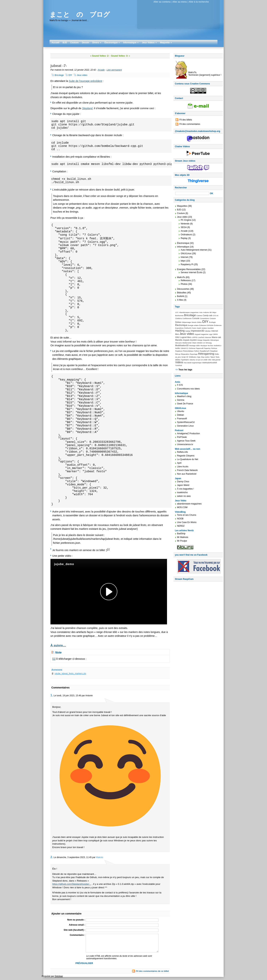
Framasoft (182, 419)
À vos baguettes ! (185, 489)
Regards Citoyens (186, 456)
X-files (180, 300)
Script (184, 357)
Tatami (213, 357)
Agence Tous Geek (186, 441)
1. (52, 695)
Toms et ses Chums (187, 515)
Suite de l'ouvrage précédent (86, 81)
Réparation (185, 354)
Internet (184, 257)
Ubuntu (192, 360)
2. (52, 857)
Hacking (180, 331)
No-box (210, 346)
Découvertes (183, 289)
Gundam (211, 328)
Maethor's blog (184, 396)
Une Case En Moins (187, 522)
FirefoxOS (188, 328)
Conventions (205, 318)
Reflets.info (182, 452)
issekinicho (182, 492)
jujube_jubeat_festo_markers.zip (70, 674)
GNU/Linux (186, 254)
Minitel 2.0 (201, 343)
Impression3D (198, 331)
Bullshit (181, 296)
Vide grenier (216, 360)
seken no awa (184, 496)
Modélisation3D (182, 345)
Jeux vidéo (182, 217)
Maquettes (182, 206)
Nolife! (178, 348)
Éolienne (203, 325)
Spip (199, 357)
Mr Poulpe (182, 541)
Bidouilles (182, 293)
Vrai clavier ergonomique (193, 363)
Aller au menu (179, 2)
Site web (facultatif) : (74, 930)
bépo (183, 261)
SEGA (184, 227)
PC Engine (186, 220)
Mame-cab (216, 337)
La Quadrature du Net (188, 459)
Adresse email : (77, 925)
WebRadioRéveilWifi (210, 363)
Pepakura (179, 351)
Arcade (101, 70)
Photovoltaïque (188, 351)
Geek (199, 328)
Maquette (166, 43)
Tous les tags (185, 370)
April (179, 463)
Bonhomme (179, 316)
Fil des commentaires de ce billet (152, 971)
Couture (74, 43)
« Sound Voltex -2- (100, 56)
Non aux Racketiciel (187, 474)
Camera (199, 316)
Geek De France (185, 404)
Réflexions (186, 280)
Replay (184, 238)
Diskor (199, 322)
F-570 (180, 385)
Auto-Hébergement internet (194, 250)
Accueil (55, 43)
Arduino (206, 312)
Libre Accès (183, 467)
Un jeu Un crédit (201, 360)
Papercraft (200, 348)
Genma (181, 400)
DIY (70, 75)
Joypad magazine (201, 334)
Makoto (100, 857)
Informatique (131, 43)
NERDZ (181, 526)
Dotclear (59, 976)
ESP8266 (210, 325)
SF (187, 357)
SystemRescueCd (186, 422)
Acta (201, 312)
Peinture (214, 348)
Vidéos (179, 362)
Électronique (112, 43)
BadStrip (181, 534)
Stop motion (205, 357)
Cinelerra (178, 318)
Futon (194, 328)
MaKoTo (181, 277)
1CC (177, 312)
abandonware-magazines (189, 504)
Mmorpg (209, 343)
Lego (211, 334)
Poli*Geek (182, 437)
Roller (217, 354)
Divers (97, 43)
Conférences (187, 318)
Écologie (212, 322)
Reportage (194, 354)
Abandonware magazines (189, 312)
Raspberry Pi (187, 264)
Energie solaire (193, 325)
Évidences (218, 325)
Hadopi (188, 331)
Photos (184, 284)
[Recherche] (192, 193)
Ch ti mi (216, 316)
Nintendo (185, 224)
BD (211, 312)
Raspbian (214, 351)
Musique (204, 346)
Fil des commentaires (190, 124)
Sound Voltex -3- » (121, 56)
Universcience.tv (185, 444)
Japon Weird (183, 485)
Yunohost (179, 365)
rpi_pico (178, 357)
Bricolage (59, 75)
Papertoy (207, 348)
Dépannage (186, 322)
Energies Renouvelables (189, 269)
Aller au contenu (162, 2)
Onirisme (192, 348)
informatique (183, 247)
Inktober (208, 331)
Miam (194, 343)
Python (197, 351)
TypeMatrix (185, 360)
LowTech (201, 337)
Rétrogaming (206, 354)
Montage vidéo (195, 346)
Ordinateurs (186, 235)
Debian (178, 322)
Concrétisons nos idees (188, 389)
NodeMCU (218, 346)
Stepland (87, 108)
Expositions (179, 328)
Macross (208, 337)
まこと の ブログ (80, 14)
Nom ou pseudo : (76, 920)
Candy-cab (208, 315)
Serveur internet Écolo (192, 272)
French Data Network (187, 470)
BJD (65, 43)
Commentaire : (77, 935)
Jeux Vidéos (149, 43)
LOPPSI (195, 337)
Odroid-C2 (184, 348)
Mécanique (215, 340)
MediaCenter (187, 343)
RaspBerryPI (205, 351)
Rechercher (181, 188)
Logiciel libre (185, 337)
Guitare (204, 328)
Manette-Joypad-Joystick (186, 340)
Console (196, 318)
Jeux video (82, 75)
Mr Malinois (183, 537)
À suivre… (58, 645)
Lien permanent (114, 70)
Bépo (214, 312)
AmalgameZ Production (188, 433)
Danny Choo (183, 482)
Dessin (86, 43)
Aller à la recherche (199, 2)
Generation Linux (185, 426)
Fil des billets (186, 120)
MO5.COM (182, 507)
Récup (178, 354)
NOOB (180, 519)
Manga (200, 340)
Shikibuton (193, 357)
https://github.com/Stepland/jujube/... (72, 884)
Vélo (210, 360)
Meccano (178, 343)
